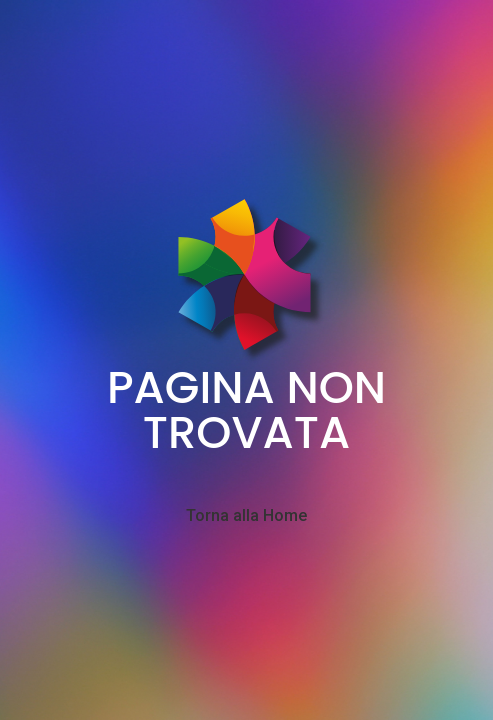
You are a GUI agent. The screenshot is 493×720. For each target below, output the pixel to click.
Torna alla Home (246, 516)
